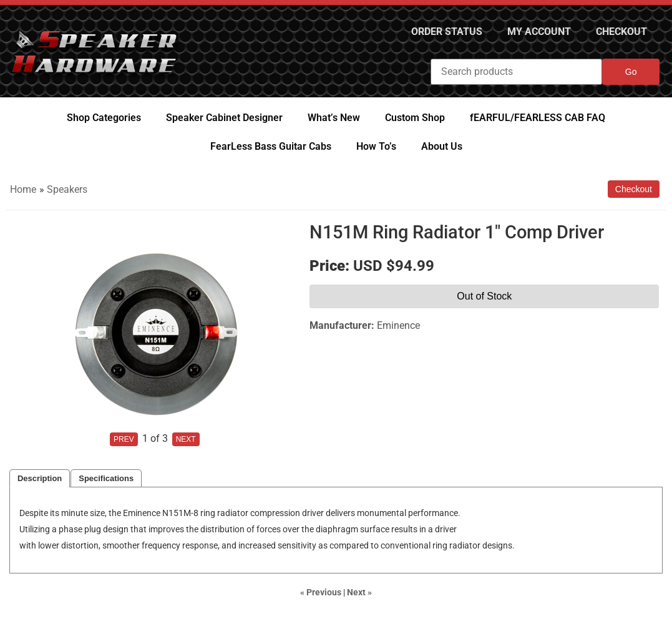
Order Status (447, 32)
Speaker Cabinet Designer (224, 118)
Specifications (106, 478)
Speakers (67, 189)
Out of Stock (484, 296)
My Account (539, 32)
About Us (442, 146)
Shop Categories (104, 118)
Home (23, 189)
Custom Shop (415, 118)
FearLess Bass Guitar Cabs (271, 146)
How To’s (376, 146)
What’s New (334, 118)
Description (40, 478)
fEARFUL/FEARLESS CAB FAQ (538, 118)
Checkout (621, 32)
